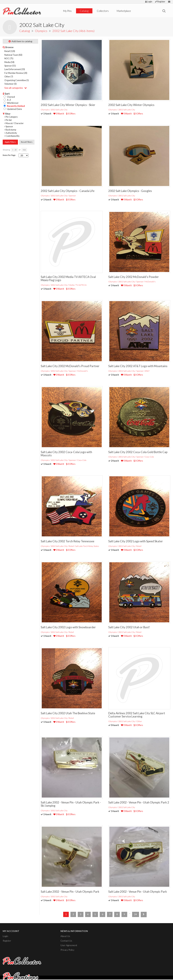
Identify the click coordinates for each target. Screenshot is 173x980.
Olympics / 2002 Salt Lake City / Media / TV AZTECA (64, 285)
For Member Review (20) (16, 73)
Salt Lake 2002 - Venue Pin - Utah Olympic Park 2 (139, 802)
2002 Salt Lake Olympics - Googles (130, 191)
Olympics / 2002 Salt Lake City (54, 110)
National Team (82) (13, 55)
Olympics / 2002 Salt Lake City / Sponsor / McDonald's (132, 282)
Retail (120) (10, 51)
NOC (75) (9, 58)
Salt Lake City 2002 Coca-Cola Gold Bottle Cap (138, 452)
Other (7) (9, 77)
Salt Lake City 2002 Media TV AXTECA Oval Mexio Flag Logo (68, 278)
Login (149, 2)
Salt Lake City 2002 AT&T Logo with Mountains (138, 366)
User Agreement (69, 945)
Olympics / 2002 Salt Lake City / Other (125, 721)
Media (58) (9, 62)
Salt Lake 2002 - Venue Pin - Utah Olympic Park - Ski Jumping (71, 804)
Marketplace (124, 11)
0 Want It (59, 114)
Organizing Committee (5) (17, 80)
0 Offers (71, 114)
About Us (65, 936)
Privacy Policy (67, 950)
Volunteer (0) (10, 84)
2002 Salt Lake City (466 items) (73, 31)
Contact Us (66, 940)
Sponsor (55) (10, 66)
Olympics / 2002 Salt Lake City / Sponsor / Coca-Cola (64, 460)
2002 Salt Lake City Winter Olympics (131, 105)
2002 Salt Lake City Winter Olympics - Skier (68, 105)
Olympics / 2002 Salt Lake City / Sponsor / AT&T (129, 371)
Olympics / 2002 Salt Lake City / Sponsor (58, 196)
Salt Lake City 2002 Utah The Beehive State (68, 713)
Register (160, 2)
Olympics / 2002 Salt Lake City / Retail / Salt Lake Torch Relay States (70, 546)
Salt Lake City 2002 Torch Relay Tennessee (67, 541)
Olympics (41, 31)
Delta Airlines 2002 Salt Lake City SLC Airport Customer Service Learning (137, 715)
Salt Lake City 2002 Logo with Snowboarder (68, 627)
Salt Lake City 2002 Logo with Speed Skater (136, 541)
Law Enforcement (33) (15, 69)
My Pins (67, 11)
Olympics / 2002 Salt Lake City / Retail (125, 546)
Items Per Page (9, 155)
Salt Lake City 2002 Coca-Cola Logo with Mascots (66, 454)
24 (135, 914)
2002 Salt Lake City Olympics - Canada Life (68, 191)
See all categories (16, 88)
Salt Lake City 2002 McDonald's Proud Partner (70, 366)
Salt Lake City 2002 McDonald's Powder (134, 277)
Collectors (103, 11)
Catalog (84, 11)
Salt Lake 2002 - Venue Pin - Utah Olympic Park (70, 892)
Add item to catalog (20, 41)
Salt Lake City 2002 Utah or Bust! (129, 627)
